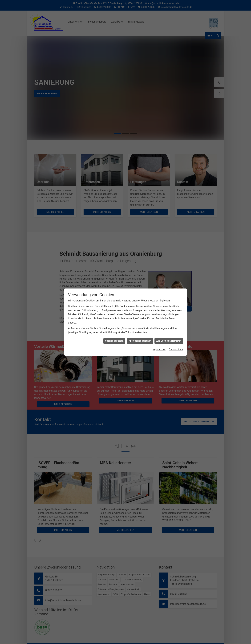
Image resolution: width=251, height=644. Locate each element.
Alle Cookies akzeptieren (169, 341)
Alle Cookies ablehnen (140, 341)
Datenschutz (176, 350)
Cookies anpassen (114, 341)
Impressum (159, 350)
